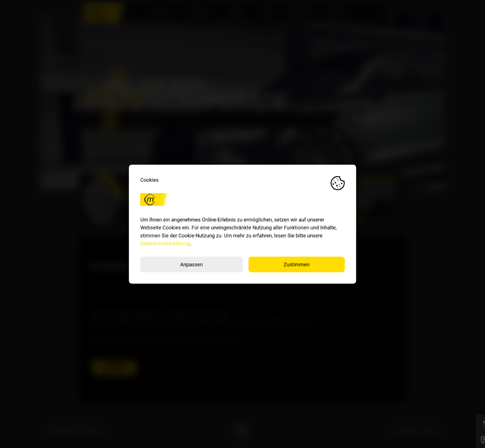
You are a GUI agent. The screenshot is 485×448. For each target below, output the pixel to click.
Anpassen (191, 264)
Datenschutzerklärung (165, 243)
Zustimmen (297, 264)
